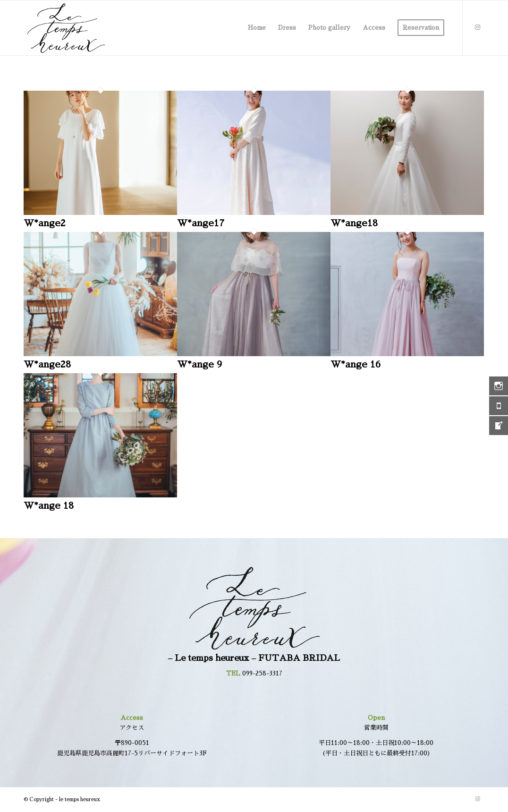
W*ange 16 (356, 364)
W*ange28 (47, 364)
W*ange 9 (199, 364)
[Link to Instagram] (477, 27)
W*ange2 (45, 223)
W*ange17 (201, 223)
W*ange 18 (49, 505)
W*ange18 (354, 223)
